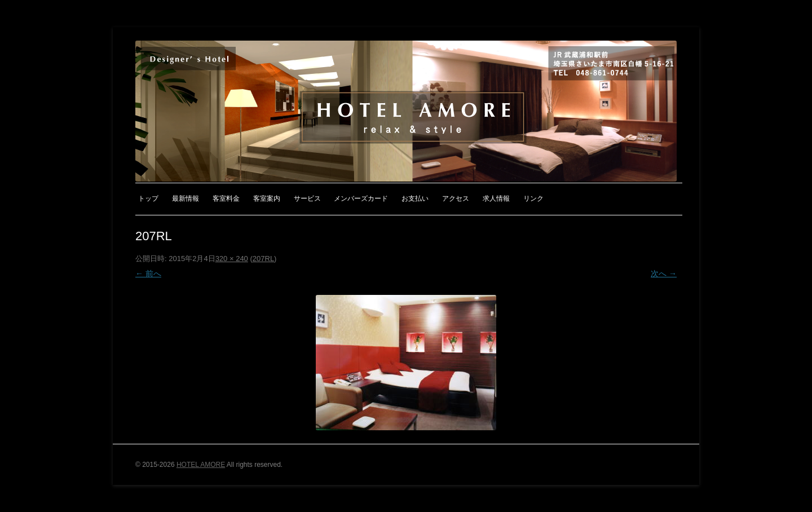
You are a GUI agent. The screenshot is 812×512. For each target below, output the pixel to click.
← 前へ (148, 273)
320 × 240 (232, 259)
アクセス (456, 198)
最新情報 (186, 198)
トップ (148, 198)
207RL (263, 259)
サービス (307, 198)
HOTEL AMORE (201, 465)
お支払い (415, 198)
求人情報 (496, 198)
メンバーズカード (361, 198)
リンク (533, 198)
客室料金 (226, 198)
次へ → (664, 273)
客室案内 (267, 198)
